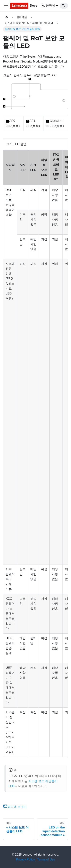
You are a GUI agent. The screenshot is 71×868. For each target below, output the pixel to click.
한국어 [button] (48, 6)
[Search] (64, 6)
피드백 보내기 (15, 807)
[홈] (7, 17)
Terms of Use (46, 859)
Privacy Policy (25, 859)
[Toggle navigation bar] (6, 6)
